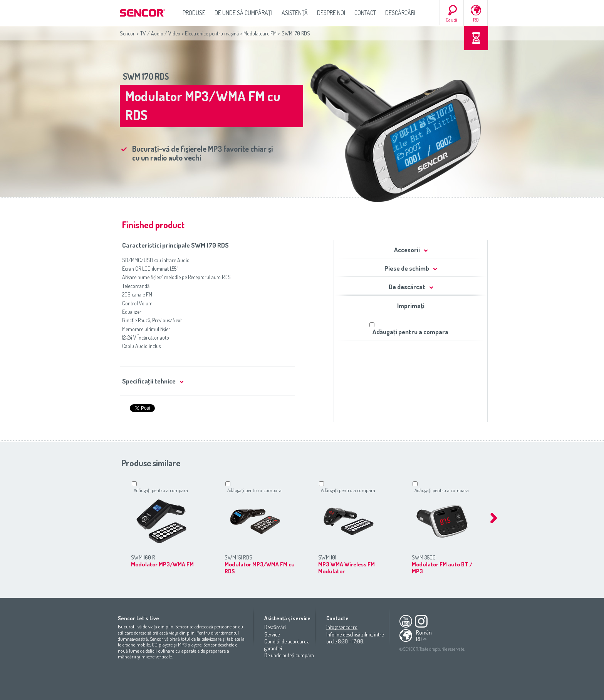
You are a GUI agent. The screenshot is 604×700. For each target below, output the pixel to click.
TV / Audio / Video (160, 33)
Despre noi (331, 13)
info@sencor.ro (342, 627)
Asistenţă (295, 13)
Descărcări (400, 13)
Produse (194, 13)
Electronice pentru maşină (212, 33)
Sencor (127, 33)
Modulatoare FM (260, 33)
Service (272, 634)
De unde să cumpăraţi (243, 13)
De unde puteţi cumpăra (289, 655)
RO (476, 20)
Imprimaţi (411, 306)
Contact (365, 13)
